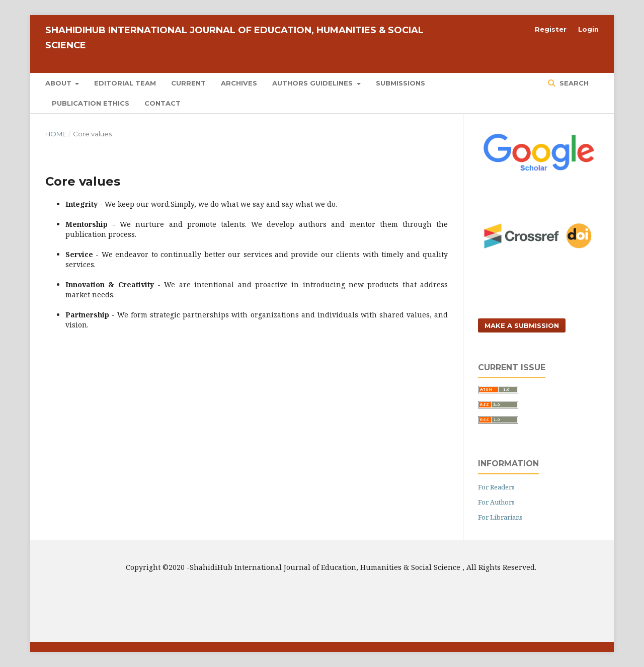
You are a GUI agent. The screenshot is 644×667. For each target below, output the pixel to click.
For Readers (496, 487)
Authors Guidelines (313, 83)
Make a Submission (522, 325)
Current (188, 83)
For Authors (496, 502)
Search (573, 83)
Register (551, 29)
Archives (239, 83)
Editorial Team (125, 83)
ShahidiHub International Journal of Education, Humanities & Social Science (234, 38)
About (59, 83)
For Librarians (500, 517)
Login (588, 29)
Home (56, 134)
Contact (163, 103)
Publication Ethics (91, 103)
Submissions (400, 83)
